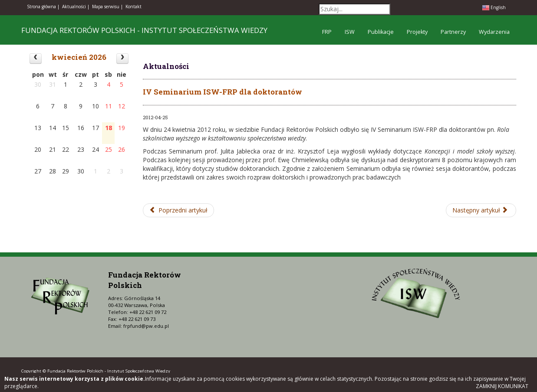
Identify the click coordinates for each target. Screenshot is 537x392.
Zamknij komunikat (502, 386)
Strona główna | (43, 7)
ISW (350, 32)
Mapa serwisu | (107, 7)
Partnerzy (453, 32)
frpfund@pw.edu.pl (146, 326)
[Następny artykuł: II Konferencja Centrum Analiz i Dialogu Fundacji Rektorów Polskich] (481, 210)
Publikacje (381, 32)
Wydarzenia (494, 32)
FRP (327, 32)
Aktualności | (76, 7)
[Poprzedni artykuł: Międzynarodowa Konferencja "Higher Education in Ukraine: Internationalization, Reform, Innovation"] (179, 210)
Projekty (417, 32)
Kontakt (133, 7)
